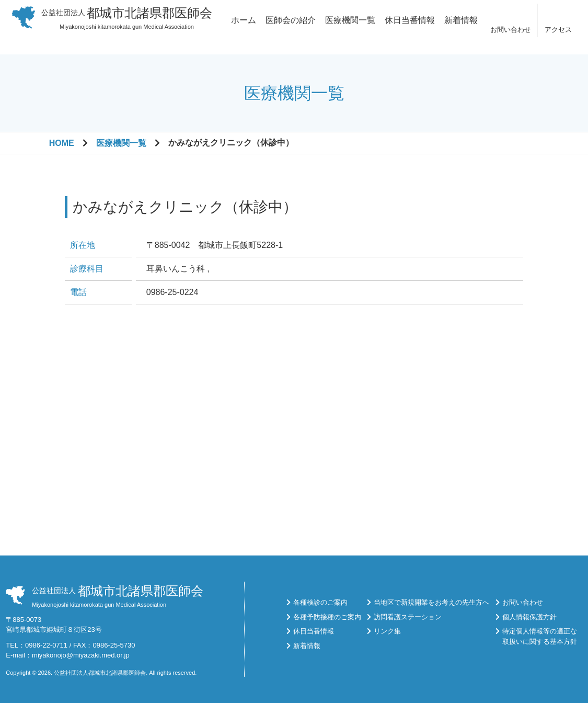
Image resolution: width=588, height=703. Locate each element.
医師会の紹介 (291, 27)
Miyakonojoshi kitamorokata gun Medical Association (127, 25)
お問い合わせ (511, 36)
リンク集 (387, 631)
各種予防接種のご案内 (327, 617)
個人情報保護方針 (529, 617)
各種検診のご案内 (320, 602)
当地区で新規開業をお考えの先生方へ (431, 602)
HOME (62, 143)
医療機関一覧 (350, 27)
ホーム (244, 27)
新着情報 (461, 27)
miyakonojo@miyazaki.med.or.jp (81, 655)
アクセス (558, 36)
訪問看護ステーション (408, 617)
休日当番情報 (410, 27)
